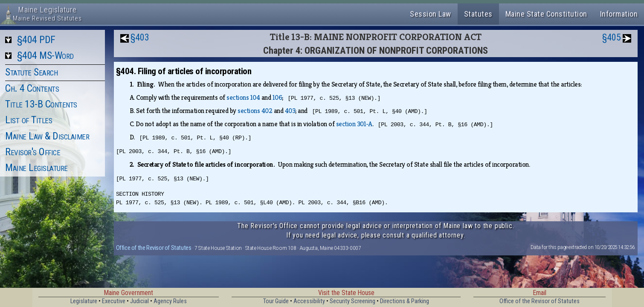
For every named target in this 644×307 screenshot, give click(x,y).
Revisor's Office (33, 152)
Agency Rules (170, 301)
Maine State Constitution (546, 14)
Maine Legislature (36, 168)
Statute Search (31, 72)
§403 (140, 37)
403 (290, 111)
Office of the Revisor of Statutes (154, 248)
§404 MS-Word (45, 55)
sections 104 (243, 97)
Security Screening (352, 301)
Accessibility (309, 301)
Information (619, 14)
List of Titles (29, 120)
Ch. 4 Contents (32, 88)
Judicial (139, 301)
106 (277, 97)
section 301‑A (354, 124)
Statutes (478, 14)
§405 (612, 37)
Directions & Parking (405, 301)
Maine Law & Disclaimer (47, 136)
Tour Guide (276, 301)
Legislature (84, 301)
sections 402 (255, 111)
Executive (114, 301)
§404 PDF (36, 40)
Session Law (431, 14)
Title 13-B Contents (41, 104)
